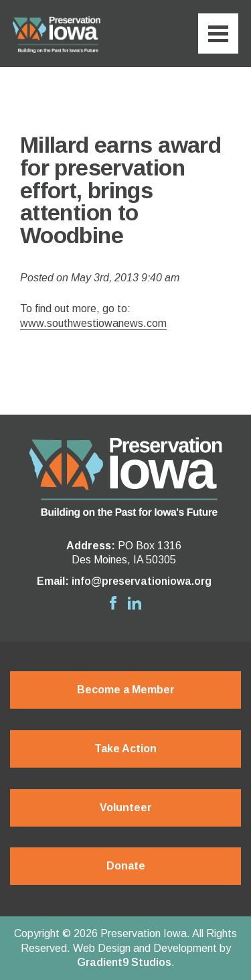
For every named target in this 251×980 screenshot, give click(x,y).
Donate (126, 866)
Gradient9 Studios (124, 962)
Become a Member (126, 690)
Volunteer (126, 808)
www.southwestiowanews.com (93, 323)
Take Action (125, 749)
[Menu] (218, 33)
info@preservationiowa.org (142, 581)
